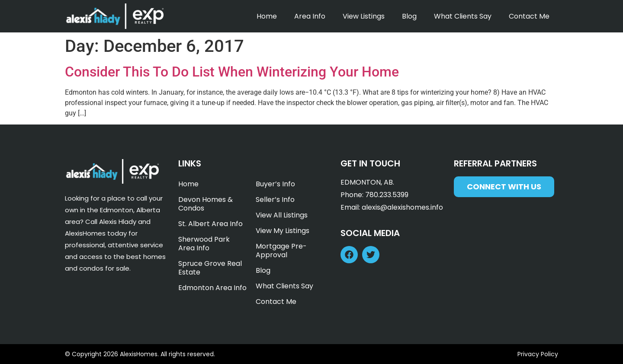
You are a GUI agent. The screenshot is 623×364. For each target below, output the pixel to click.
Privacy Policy (538, 354)
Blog (409, 16)
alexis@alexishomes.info (402, 207)
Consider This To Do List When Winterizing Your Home (232, 72)
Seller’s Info (275, 200)
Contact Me (529, 16)
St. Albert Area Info (210, 224)
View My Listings (283, 231)
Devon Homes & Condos (206, 204)
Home (267, 16)
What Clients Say (463, 16)
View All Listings (282, 215)
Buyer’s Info (275, 184)
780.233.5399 (387, 195)
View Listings (364, 16)
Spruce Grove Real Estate (210, 268)
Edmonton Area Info (212, 288)
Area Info (310, 16)
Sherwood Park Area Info (204, 244)
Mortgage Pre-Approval (281, 251)
